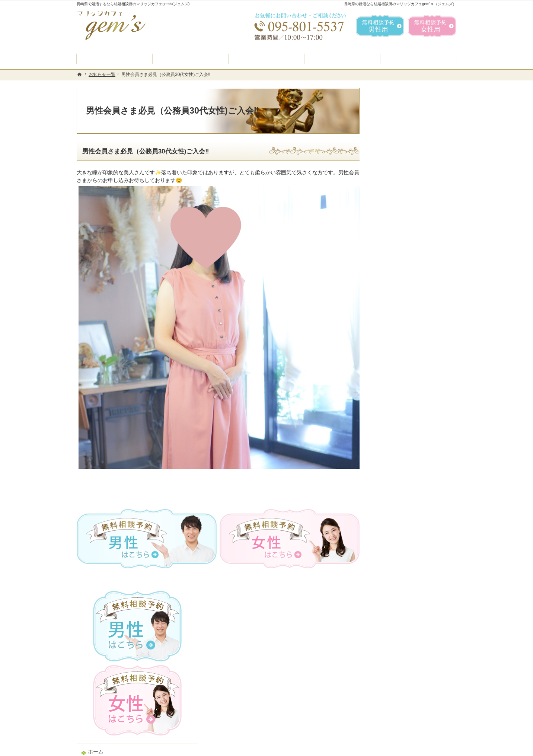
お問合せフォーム (404, 718)
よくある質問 (394, 324)
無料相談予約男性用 (380, 26)
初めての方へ (394, 266)
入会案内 (394, 283)
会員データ (391, 430)
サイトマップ (394, 518)
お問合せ (389, 394)
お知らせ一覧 (394, 465)
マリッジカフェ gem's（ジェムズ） (179, 748)
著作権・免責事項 (399, 501)
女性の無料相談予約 (402, 377)
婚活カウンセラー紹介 (404, 342)
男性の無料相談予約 (402, 359)
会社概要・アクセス (402, 448)
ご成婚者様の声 (396, 412)
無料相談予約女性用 (432, 26)
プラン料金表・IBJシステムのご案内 (413, 303)
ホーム (386, 248)
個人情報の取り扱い (402, 483)
